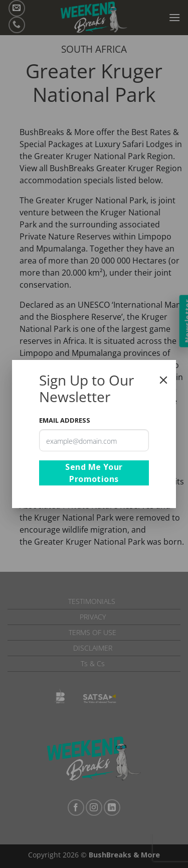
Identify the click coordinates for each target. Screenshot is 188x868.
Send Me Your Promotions (94, 473)
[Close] (163, 380)
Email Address (65, 420)
